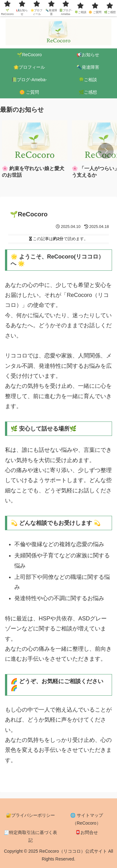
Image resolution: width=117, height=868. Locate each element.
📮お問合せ (87, 832)
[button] (106, 151)
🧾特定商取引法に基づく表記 (30, 836)
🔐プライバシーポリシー (30, 815)
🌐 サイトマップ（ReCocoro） (87, 819)
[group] (35, 151)
